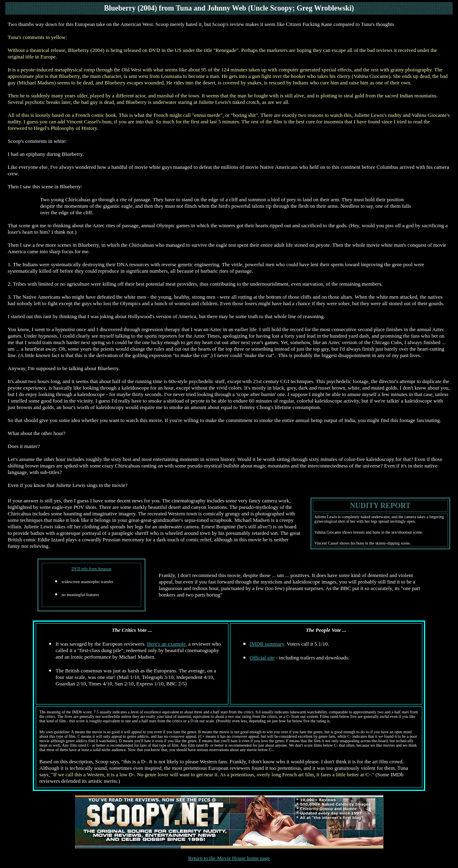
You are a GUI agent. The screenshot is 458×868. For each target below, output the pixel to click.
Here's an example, (167, 644)
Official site (262, 658)
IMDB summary (267, 644)
